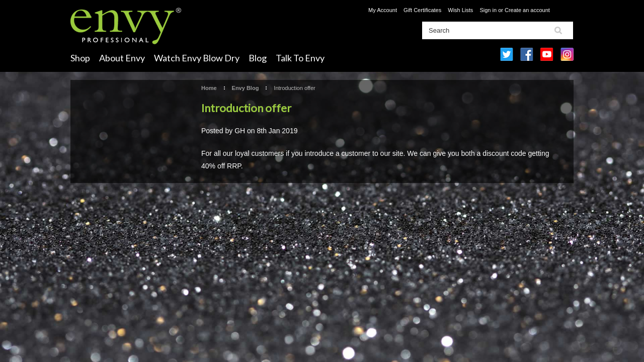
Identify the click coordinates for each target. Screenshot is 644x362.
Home (209, 88)
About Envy (122, 58)
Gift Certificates (422, 10)
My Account (383, 10)
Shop (80, 58)
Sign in (488, 10)
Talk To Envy (300, 58)
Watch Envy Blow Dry (197, 58)
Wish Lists (460, 10)
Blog (258, 58)
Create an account (527, 10)
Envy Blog (246, 88)
